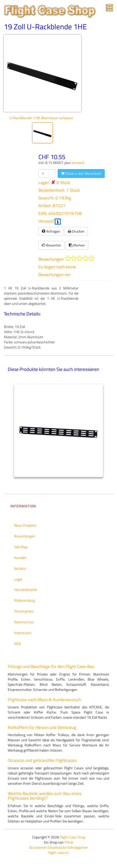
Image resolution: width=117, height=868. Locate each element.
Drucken (76, 231)
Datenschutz (24, 622)
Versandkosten (26, 590)
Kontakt (20, 558)
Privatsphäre (24, 611)
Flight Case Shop (72, 837)
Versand (78, 163)
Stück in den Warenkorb (81, 173)
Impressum (23, 633)
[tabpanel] (58, 431)
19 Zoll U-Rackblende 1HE (45, 27)
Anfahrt (20, 568)
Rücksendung (24, 600)
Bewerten (52, 245)
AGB (18, 643)
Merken (77, 245)
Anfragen (51, 231)
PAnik (69, 842)
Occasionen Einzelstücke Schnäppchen (58, 847)
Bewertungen (25, 536)
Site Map (21, 547)
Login (18, 579)
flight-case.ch (59, 852)
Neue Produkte (25, 525)
